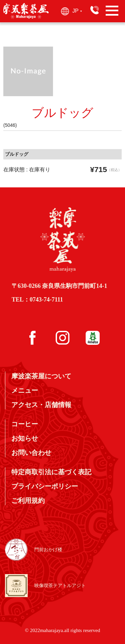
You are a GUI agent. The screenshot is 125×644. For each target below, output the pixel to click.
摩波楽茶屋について (41, 376)
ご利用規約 (28, 501)
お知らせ (25, 438)
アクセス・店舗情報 (41, 405)
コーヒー (25, 424)
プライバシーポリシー (45, 486)
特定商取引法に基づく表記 (51, 472)
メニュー (25, 390)
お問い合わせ (31, 453)
